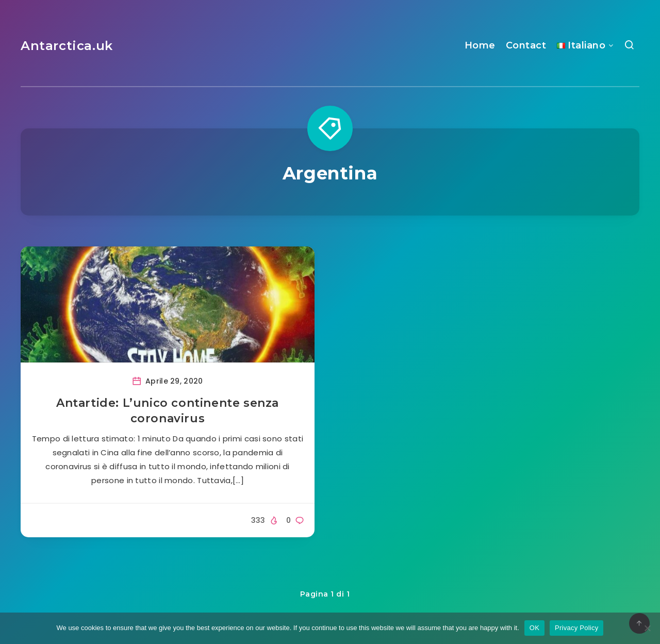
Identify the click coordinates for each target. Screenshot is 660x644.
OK (534, 628)
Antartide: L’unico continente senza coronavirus (168, 411)
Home (480, 45)
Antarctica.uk (67, 46)
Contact (526, 45)
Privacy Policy (576, 628)
